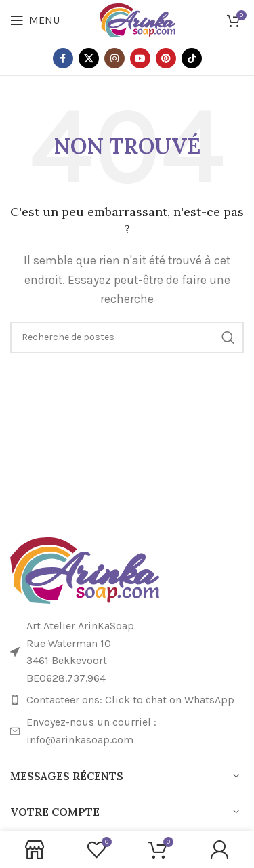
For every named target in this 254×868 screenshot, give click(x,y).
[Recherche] (127, 337)
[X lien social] (89, 58)
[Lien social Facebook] (63, 58)
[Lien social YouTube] (140, 58)
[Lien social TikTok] (192, 58)
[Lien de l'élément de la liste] (127, 700)
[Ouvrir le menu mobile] (35, 20)
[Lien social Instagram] (114, 58)
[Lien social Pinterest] (166, 58)
